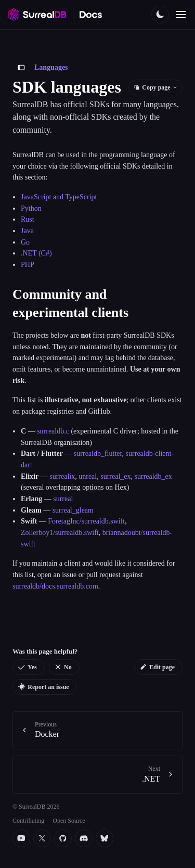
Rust (28, 219)
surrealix (62, 476)
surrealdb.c (53, 431)
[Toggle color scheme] (160, 15)
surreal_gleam (73, 510)
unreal (88, 476)
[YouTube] (21, 838)
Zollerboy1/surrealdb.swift (60, 533)
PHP (28, 265)
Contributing (28, 821)
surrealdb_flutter (98, 454)
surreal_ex (115, 476)
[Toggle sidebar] (21, 68)
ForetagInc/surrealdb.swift (86, 521)
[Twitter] (42, 838)
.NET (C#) (36, 253)
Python (31, 208)
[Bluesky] (105, 838)
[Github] (63, 838)
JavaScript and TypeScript (59, 197)
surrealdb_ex (153, 476)
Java (27, 231)
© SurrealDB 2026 (36, 807)
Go (25, 242)
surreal (63, 499)
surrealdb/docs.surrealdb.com (55, 586)
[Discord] (84, 838)
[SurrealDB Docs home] (91, 15)
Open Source (69, 821)
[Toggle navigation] (181, 15)
